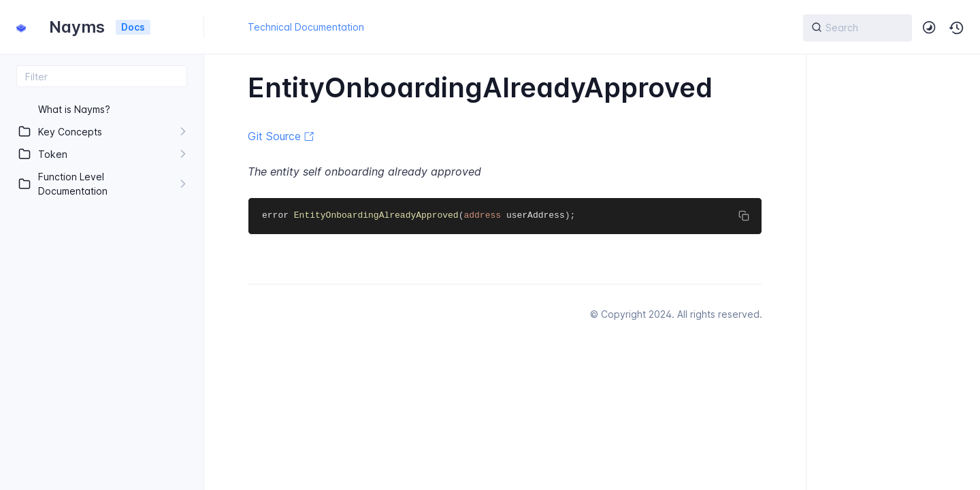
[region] (102, 289)
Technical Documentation (306, 27)
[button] (957, 28)
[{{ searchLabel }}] (857, 28)
